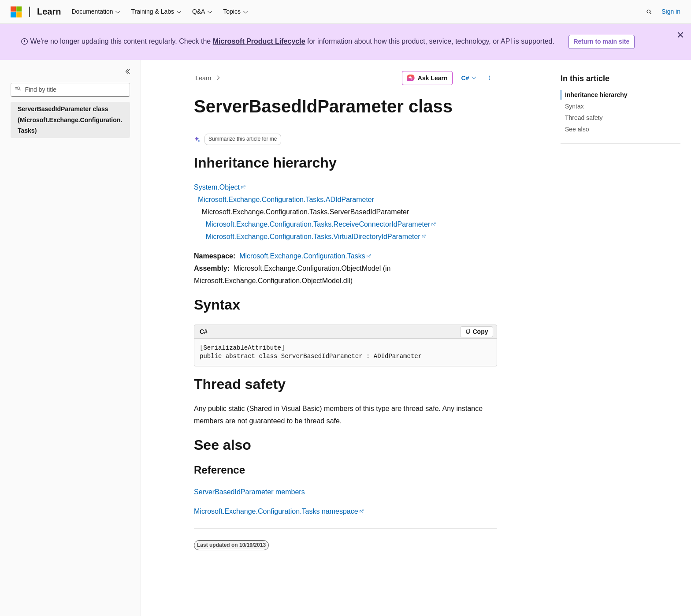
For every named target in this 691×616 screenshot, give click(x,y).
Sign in (671, 11)
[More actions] (489, 78)
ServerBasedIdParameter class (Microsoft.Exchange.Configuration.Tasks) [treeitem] (70, 120)
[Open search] (649, 12)
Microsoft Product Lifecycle (259, 41)
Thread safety (584, 118)
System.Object (217, 187)
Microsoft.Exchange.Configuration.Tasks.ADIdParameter (286, 200)
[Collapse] (128, 71)
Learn (204, 78)
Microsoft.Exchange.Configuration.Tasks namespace (276, 511)
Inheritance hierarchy (596, 95)
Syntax (574, 106)
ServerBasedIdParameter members (249, 492)
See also (577, 129)
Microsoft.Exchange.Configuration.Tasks (302, 256)
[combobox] (70, 90)
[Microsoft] (16, 12)
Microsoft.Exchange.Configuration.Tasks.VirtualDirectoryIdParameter (313, 237)
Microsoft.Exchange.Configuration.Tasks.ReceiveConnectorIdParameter (318, 224)
